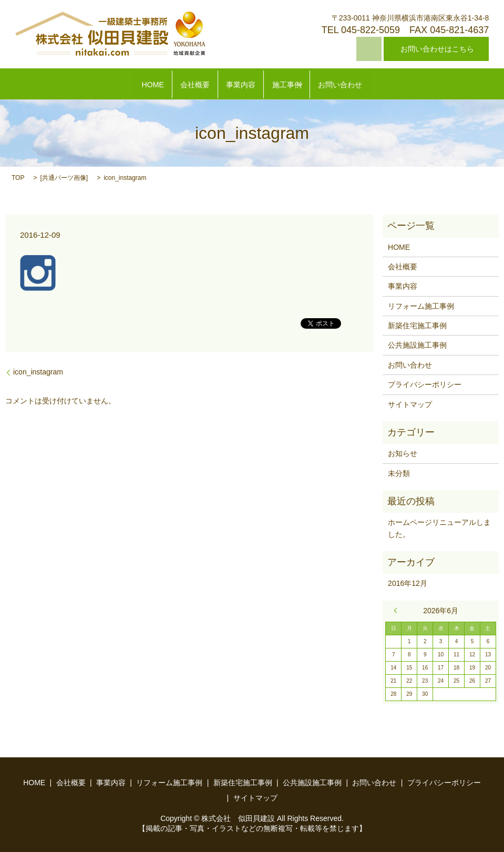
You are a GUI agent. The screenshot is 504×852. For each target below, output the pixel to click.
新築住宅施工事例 (417, 326)
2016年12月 (408, 583)
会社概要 (181, 84)
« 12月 (398, 611)
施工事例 (296, 84)
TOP (18, 178)
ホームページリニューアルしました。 (439, 528)
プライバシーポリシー (425, 384)
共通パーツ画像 (64, 178)
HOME (128, 84)
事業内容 (239, 84)
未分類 (399, 473)
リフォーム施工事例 (421, 306)
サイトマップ (410, 404)
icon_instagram (38, 372)
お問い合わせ (364, 84)
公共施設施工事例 (417, 346)
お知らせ (403, 453)
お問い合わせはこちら (437, 49)
